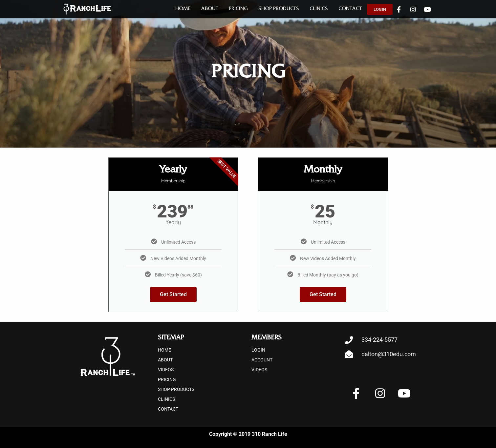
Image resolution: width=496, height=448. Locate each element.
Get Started (173, 294)
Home (183, 9)
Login (258, 350)
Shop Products (279, 9)
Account (262, 360)
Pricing (238, 9)
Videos (166, 370)
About (210, 9)
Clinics (319, 9)
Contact (350, 9)
